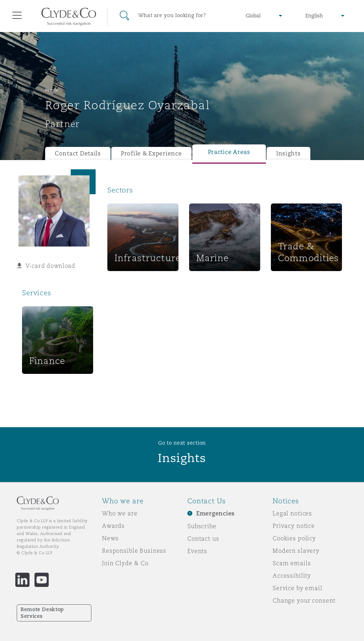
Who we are (120, 513)
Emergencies (215, 513)
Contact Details (78, 153)
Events (197, 551)
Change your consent (304, 600)
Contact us (203, 539)
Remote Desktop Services (42, 613)
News (110, 538)
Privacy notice (294, 526)
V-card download (50, 266)
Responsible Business (134, 551)
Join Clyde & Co (125, 563)
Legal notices (292, 513)
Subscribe (202, 526)
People (52, 90)
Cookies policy (294, 538)
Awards (113, 526)
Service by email (298, 588)
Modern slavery (296, 551)
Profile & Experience (151, 153)
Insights (288, 153)
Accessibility (292, 576)
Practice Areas (229, 152)
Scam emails (292, 563)
